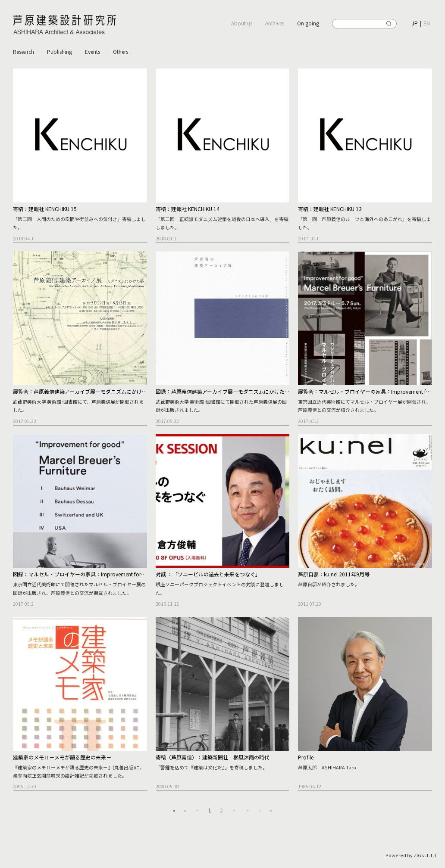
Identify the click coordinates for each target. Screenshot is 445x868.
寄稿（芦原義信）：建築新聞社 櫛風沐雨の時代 (213, 757)
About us (242, 23)
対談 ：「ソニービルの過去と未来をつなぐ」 (208, 574)
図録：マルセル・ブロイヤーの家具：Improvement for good (84, 574)
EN (427, 23)
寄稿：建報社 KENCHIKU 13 (330, 209)
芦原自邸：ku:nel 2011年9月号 (334, 574)
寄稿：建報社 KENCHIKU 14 (188, 209)
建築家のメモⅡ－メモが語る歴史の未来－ (62, 757)
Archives (275, 23)
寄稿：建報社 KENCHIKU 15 (45, 209)
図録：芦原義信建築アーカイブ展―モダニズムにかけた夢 (223, 391)
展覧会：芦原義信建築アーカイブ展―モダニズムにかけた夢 (83, 391)
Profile (306, 757)
